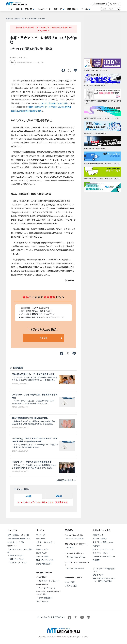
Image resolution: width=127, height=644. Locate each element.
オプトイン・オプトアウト (103, 549)
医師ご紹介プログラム (45, 560)
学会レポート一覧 (44, 9)
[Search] (111, 9)
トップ (10, 9)
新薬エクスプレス (16, 559)
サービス (84, 9)
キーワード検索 (42, 556)
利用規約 (96, 546)
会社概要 (96, 560)
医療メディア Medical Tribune (16, 18)
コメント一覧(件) (22, 489)
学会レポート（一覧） (16, 542)
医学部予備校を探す (44, 564)
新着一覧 (19, 9)
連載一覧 (29, 9)
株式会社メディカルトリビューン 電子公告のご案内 (104, 580)
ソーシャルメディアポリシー (104, 556)
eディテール (41, 538)
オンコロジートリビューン (49, 581)
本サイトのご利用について (103, 542)
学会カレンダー (42, 549)
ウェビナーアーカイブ (18, 563)
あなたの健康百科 (45, 598)
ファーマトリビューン (47, 588)
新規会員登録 (99, 4)
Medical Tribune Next (76, 569)
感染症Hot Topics (16, 555)
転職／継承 (71, 9)
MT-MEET (71, 548)
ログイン (114, 4)
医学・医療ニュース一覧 (37, 18)
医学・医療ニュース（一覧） (19, 535)
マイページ (41, 535)
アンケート (40, 546)
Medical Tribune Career (76, 557)
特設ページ (58, 9)
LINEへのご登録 (71, 586)
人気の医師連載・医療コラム (19, 538)
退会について (98, 575)
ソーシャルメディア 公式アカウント (51, 617)
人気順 (28, 496)
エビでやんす (41, 553)
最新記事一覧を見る (66, 480)
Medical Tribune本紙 (75, 538)
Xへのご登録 (70, 582)
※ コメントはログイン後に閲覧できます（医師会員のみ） (44, 502)
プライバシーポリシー (101, 553)
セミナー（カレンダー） (46, 542)
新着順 (59, 496)
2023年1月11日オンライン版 (54, 103)
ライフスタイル (42, 601)
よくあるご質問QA (100, 538)
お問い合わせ (98, 535)
